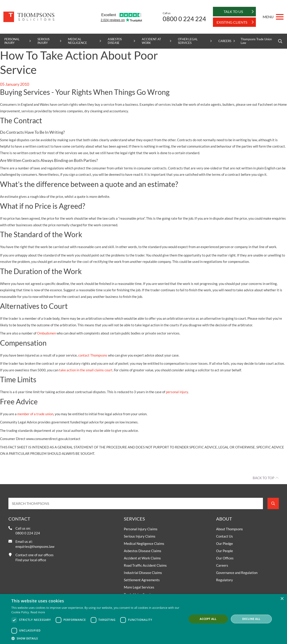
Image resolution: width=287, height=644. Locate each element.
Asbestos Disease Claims (143, 551)
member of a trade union (35, 414)
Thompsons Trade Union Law (256, 41)
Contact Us (225, 536)
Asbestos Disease (115, 41)
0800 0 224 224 (184, 19)
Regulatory (225, 580)
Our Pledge (225, 543)
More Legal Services (139, 587)
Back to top (263, 478)
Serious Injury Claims (140, 536)
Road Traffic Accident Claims (145, 565)
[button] (96, 638)
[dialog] (143, 619)
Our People (225, 551)
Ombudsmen (46, 333)
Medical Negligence (77, 41)
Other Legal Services (188, 41)
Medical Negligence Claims (144, 543)
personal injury (177, 392)
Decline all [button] (251, 619)
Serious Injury (44, 41)
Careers (225, 41)
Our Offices (225, 558)
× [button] (282, 599)
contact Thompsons (93, 355)
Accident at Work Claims (142, 558)
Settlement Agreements (142, 580)
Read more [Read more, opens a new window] (38, 612)
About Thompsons (230, 529)
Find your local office (31, 560)
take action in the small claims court (86, 370)
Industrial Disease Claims (143, 573)
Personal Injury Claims (141, 529)
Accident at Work (151, 41)
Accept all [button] (208, 619)
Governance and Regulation (237, 573)
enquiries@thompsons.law (35, 546)
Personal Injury (12, 41)
